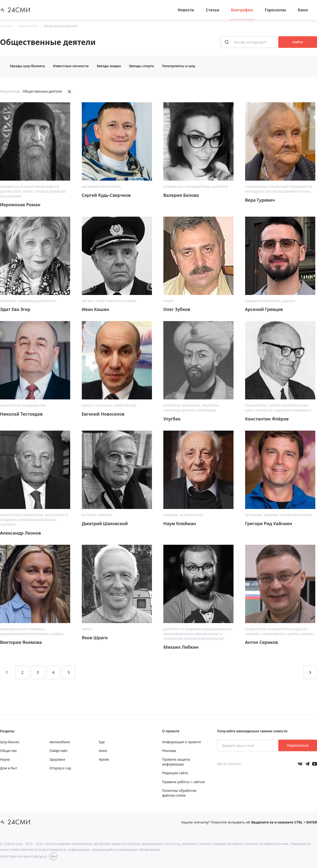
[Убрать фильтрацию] (69, 92)
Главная (6, 26)
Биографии (242, 10)
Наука (5, 759)
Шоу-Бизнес (10, 742)
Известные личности (71, 66)
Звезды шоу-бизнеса (27, 66)
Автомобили (60, 742)
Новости (186, 10)
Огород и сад (60, 768)
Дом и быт (9, 768)
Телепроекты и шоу (179, 66)
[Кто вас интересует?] (250, 42)
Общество (8, 751)
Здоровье (57, 759)
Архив (104, 759)
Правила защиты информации (176, 762)
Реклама (169, 751)
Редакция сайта (175, 773)
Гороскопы (275, 10)
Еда (102, 742)
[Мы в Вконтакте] (300, 764)
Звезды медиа (109, 66)
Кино (303, 10)
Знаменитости (27, 26)
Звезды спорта (142, 66)
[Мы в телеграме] (307, 764)
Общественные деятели (60, 26)
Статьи (213, 10)
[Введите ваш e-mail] (248, 745)
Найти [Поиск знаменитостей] (298, 42)
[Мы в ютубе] (315, 764)
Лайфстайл (58, 751)
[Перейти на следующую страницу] (310, 672)
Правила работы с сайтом (183, 782)
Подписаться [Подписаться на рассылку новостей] (298, 745)
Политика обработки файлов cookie (179, 793)
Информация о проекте (181, 742)
